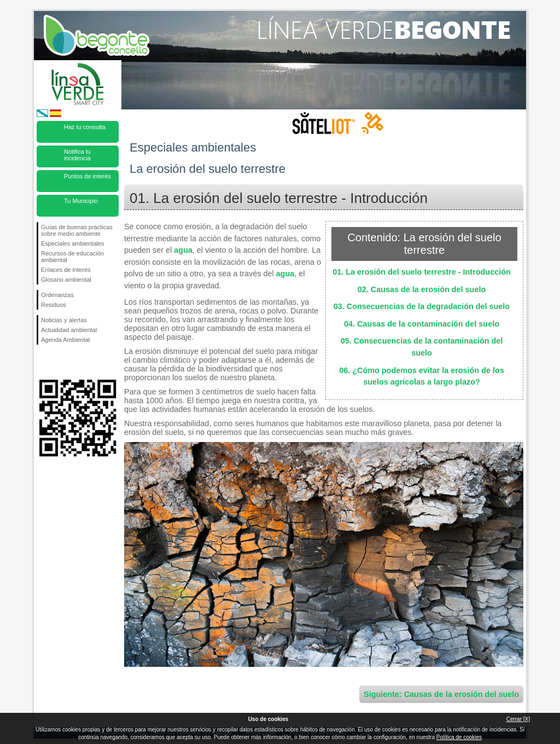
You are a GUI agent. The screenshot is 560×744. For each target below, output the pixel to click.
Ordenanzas (57, 295)
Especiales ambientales (73, 243)
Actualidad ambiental (69, 330)
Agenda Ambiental (65, 340)
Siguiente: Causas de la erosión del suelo (441, 694)
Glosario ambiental (66, 280)
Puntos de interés (87, 176)
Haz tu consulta (85, 127)
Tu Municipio (81, 201)
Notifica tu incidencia (77, 155)
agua (183, 250)
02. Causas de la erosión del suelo (422, 289)
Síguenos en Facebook (43, 362)
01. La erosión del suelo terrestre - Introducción (421, 272)
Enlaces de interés (66, 270)
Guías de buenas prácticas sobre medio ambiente (77, 230)
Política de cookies (459, 737)
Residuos (54, 305)
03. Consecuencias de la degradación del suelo (422, 306)
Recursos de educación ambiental (72, 257)
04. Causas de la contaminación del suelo (422, 324)
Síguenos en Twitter (61, 362)
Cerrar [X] (518, 719)
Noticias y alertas (64, 320)
